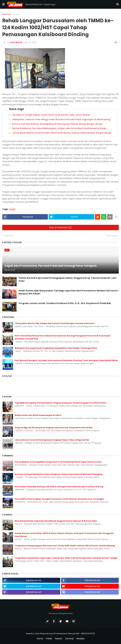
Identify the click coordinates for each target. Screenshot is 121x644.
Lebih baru (9, 236)
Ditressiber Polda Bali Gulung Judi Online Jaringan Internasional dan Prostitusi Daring (59, 487)
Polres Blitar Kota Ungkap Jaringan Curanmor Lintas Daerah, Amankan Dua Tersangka (59, 499)
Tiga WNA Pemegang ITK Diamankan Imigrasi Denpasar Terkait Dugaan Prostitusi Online (60, 403)
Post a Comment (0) (60, 228)
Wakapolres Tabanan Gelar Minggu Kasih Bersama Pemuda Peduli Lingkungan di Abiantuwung (61, 119)
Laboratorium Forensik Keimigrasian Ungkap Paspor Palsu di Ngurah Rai (52, 440)
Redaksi (80, 639)
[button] (3, 4)
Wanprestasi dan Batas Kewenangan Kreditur (38, 415)
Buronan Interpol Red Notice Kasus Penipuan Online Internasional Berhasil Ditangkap (59, 474)
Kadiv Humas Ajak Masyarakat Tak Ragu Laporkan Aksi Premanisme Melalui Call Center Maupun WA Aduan (68, 292)
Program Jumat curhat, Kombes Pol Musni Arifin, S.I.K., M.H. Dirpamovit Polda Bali (65, 303)
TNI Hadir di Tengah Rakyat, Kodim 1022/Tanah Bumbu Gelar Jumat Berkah (51, 115)
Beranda (7, 14)
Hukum (59, 639)
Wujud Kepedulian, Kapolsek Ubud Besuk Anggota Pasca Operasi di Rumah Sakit (56, 521)
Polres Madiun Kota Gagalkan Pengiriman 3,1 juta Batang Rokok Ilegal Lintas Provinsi (58, 462)
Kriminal (69, 639)
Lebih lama (112, 236)
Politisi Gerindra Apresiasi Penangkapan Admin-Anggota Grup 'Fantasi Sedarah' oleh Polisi (67, 280)
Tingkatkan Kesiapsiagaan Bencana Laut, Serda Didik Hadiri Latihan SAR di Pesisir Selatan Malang (65, 546)
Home (40, 639)
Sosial (16, 14)
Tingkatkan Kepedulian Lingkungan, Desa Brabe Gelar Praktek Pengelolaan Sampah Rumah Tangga (66, 558)
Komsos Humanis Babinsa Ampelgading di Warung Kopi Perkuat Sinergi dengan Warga (57, 124)
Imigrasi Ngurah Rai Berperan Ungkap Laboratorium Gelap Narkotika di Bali (54, 428)
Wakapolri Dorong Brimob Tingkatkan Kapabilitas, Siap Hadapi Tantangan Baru (56, 348)
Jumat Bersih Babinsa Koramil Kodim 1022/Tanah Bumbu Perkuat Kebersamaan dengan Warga (62, 133)
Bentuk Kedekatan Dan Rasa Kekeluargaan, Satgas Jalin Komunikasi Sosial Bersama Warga (59, 128)
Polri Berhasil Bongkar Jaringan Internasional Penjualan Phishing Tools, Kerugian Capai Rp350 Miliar (66, 360)
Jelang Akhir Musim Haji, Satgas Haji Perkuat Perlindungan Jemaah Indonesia (54, 323)
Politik (49, 639)
